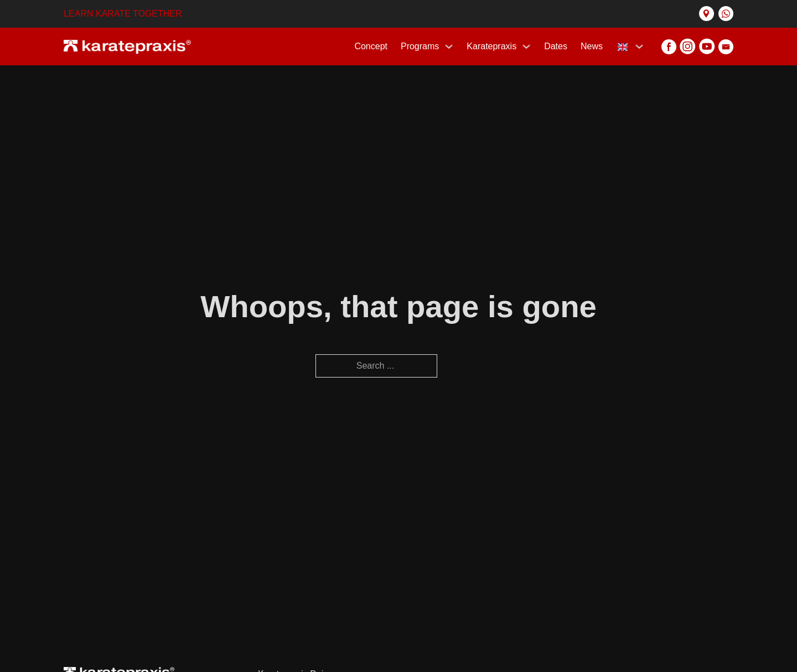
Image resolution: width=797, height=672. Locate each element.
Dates (556, 46)
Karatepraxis (491, 46)
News (592, 46)
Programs (420, 46)
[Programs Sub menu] (449, 46)
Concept (371, 46)
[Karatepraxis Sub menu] (526, 46)
